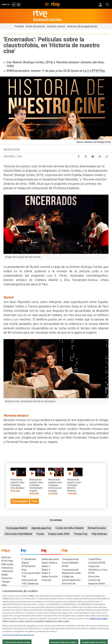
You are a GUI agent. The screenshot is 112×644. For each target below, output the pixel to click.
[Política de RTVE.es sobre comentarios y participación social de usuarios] (102, 620)
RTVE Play (98, 71)
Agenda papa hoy (41, 528)
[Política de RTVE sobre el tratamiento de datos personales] (18, 620)
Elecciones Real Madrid (19, 534)
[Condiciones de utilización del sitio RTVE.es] (5, 620)
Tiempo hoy (81, 534)
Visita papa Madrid (17, 528)
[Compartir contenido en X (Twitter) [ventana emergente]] (86, 156)
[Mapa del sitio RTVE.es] (78, 620)
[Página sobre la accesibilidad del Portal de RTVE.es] (66, 619)
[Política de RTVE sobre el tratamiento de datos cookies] (34, 620)
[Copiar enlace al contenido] (107, 156)
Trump (40, 534)
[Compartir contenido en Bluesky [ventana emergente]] (93, 156)
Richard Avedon (97, 528)
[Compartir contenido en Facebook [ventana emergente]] (79, 156)
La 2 (86, 71)
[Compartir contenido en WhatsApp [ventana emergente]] (100, 156)
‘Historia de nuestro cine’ (21, 166)
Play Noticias (99, 534)
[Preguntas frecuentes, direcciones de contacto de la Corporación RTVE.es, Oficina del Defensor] (87, 619)
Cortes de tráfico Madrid (69, 528)
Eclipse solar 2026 (59, 534)
